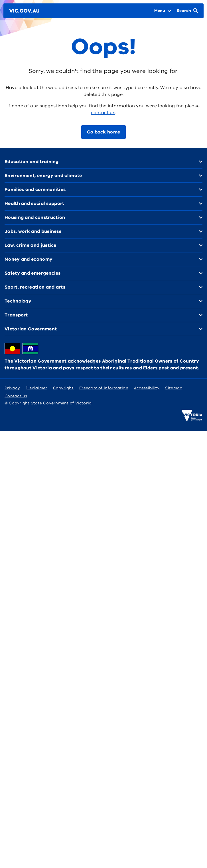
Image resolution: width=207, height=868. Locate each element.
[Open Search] (187, 11)
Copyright (63, 388)
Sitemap (174, 388)
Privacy (12, 388)
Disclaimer (36, 388)
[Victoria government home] (192, 416)
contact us (103, 113)
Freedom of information (104, 388)
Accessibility (147, 388)
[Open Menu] (163, 11)
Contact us (16, 396)
